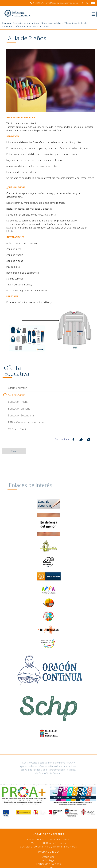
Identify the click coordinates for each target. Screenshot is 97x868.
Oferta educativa (23, 26)
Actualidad (49, 857)
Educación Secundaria (21, 415)
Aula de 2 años (17, 395)
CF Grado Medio (18, 429)
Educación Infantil (18, 402)
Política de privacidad (48, 864)
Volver (14, 451)
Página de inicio (48, 852)
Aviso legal (48, 860)
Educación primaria (19, 409)
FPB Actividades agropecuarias (26, 422)
